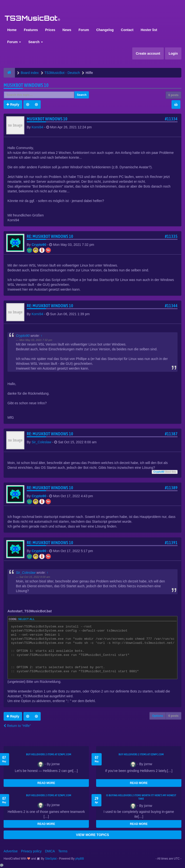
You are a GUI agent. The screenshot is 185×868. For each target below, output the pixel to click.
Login (173, 53)
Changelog (105, 30)
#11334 (171, 119)
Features (31, 30)
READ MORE (46, 783)
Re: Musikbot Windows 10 (50, 236)
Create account (148, 53)
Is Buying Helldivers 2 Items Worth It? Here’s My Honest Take (141, 797)
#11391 (171, 543)
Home (12, 30)
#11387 (171, 434)
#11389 (171, 488)
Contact (127, 30)
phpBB (80, 859)
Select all (26, 619)
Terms (63, 851)
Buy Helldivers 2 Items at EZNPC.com (49, 754)
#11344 (171, 306)
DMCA (50, 851)
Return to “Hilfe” (17, 726)
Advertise (11, 851)
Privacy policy (31, 851)
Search (36, 42)
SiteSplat (50, 859)
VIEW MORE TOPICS (92, 835)
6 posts (173, 95)
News (67, 30)
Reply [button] (13, 104)
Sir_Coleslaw (41, 442)
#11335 (171, 236)
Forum (84, 30)
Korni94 (37, 127)
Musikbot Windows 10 (26, 85)
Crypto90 (39, 245)
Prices (50, 30)
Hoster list (149, 30)
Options (158, 716)
